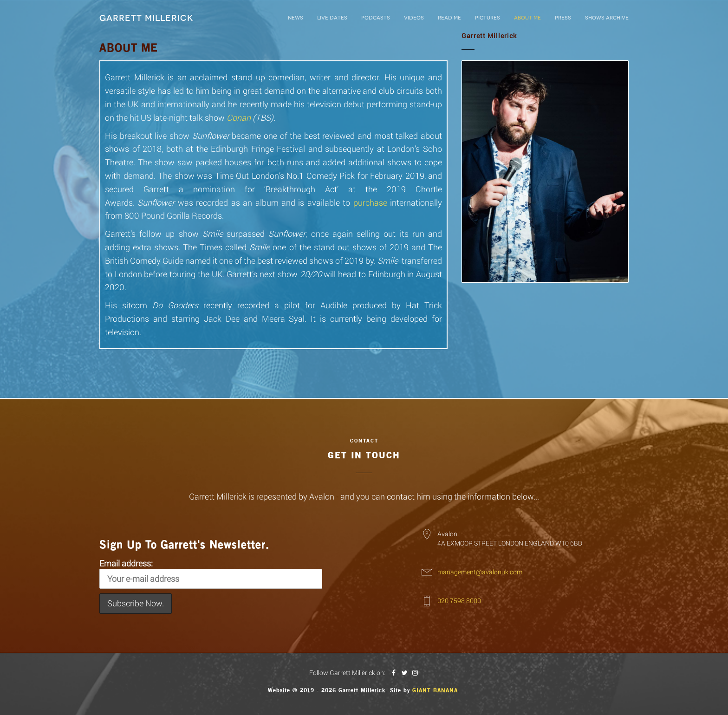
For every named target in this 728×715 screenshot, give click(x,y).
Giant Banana (435, 690)
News (296, 18)
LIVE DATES (332, 18)
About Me (527, 18)
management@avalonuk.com (480, 572)
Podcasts (376, 18)
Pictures (487, 18)
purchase (370, 202)
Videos (414, 18)
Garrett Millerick (146, 18)
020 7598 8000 (459, 601)
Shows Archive (607, 18)
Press (563, 18)
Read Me (449, 18)
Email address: (211, 573)
